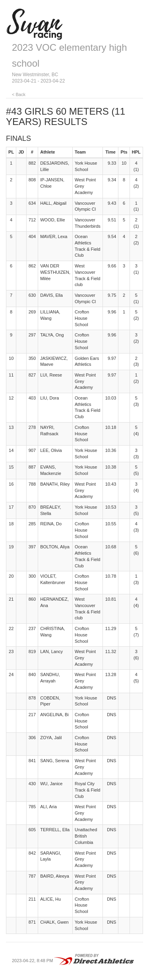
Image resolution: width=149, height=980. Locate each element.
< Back (19, 94)
